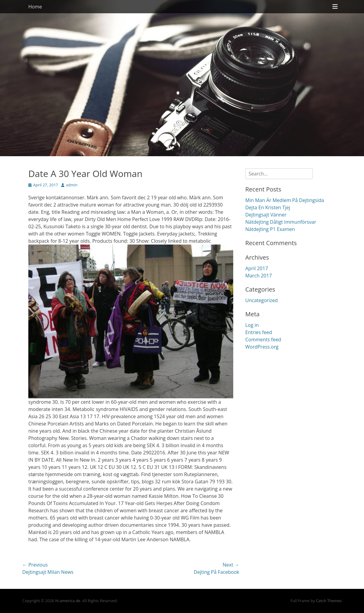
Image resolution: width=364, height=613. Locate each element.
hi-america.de (68, 601)
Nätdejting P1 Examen (270, 229)
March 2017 (259, 276)
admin (72, 185)
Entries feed (259, 332)
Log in (252, 325)
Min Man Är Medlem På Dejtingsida (285, 200)
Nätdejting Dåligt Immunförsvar (281, 222)
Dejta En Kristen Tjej (268, 207)
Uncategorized (262, 300)
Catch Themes (329, 601)
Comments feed (263, 340)
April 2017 (257, 268)
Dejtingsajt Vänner (266, 215)
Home (35, 7)
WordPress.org (262, 347)
